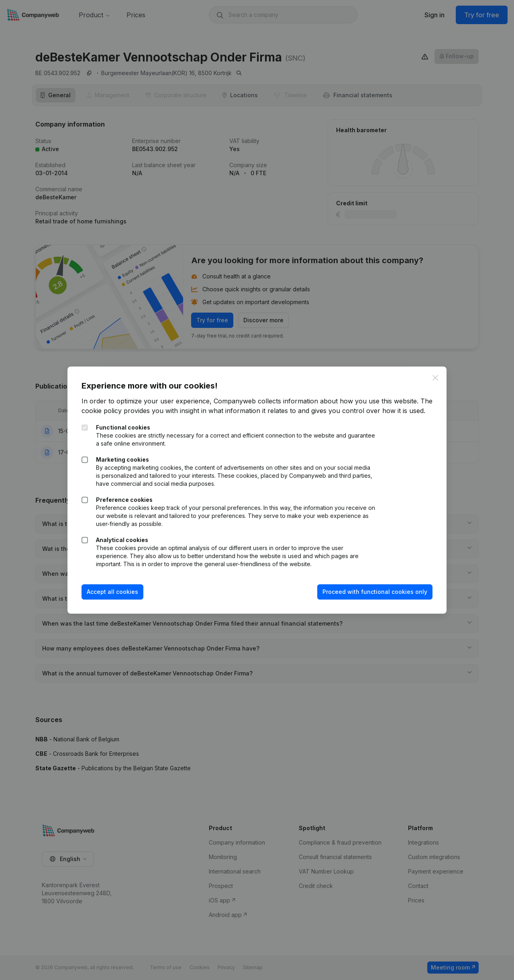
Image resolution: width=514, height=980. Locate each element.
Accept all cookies (114, 597)
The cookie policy (111, 406)
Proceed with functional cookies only (373, 597)
